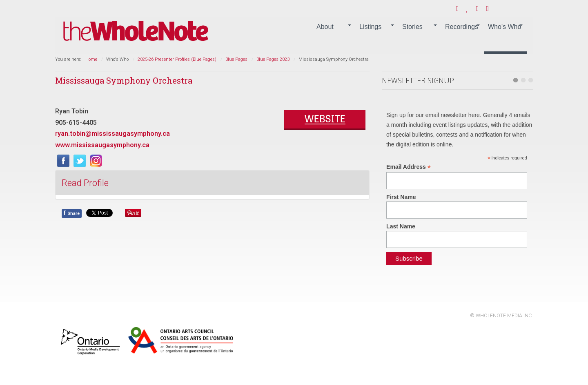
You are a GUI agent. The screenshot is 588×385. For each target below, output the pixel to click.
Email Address (409, 167)
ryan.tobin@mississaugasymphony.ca (112, 134)
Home (91, 59)
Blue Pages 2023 (273, 59)
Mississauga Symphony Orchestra (124, 80)
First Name (401, 197)
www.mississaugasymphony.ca (102, 145)
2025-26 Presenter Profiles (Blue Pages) (177, 59)
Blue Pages (236, 59)
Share (72, 213)
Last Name (401, 226)
